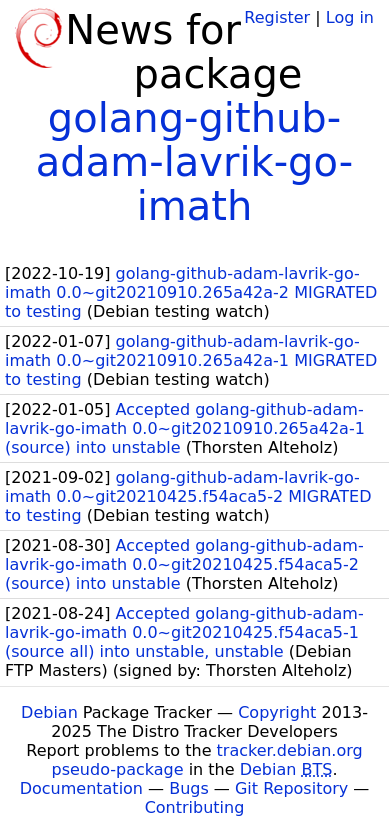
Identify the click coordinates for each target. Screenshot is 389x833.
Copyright (277, 712)
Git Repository (291, 788)
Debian (49, 712)
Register (277, 17)
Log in (350, 17)
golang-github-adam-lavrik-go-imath (194, 162)
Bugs (189, 788)
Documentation (81, 788)
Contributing (195, 807)
